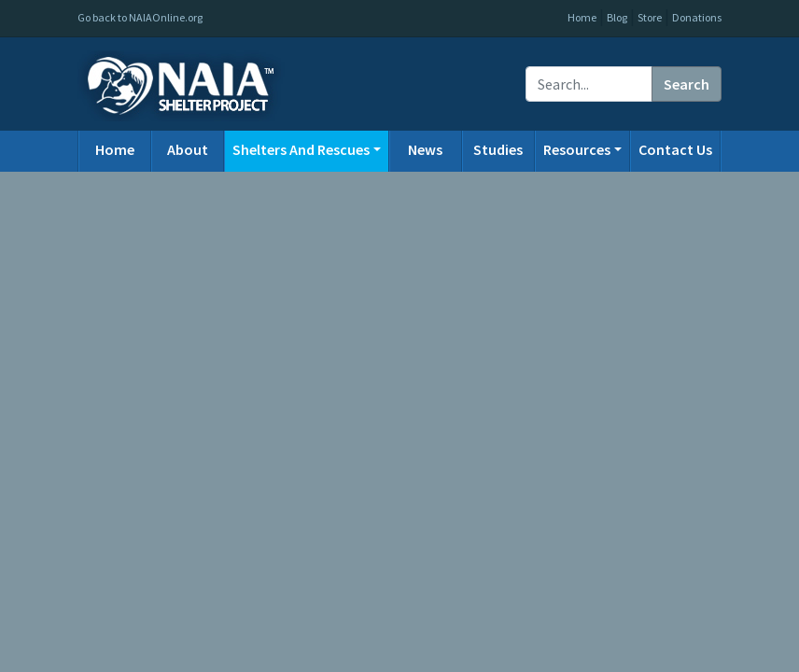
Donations (697, 17)
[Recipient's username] (589, 84)
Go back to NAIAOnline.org (140, 17)
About (188, 149)
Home (582, 17)
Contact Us (675, 149)
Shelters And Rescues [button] (301, 149)
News (425, 149)
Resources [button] (577, 149)
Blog (617, 17)
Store (650, 17)
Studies (498, 149)
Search (687, 84)
